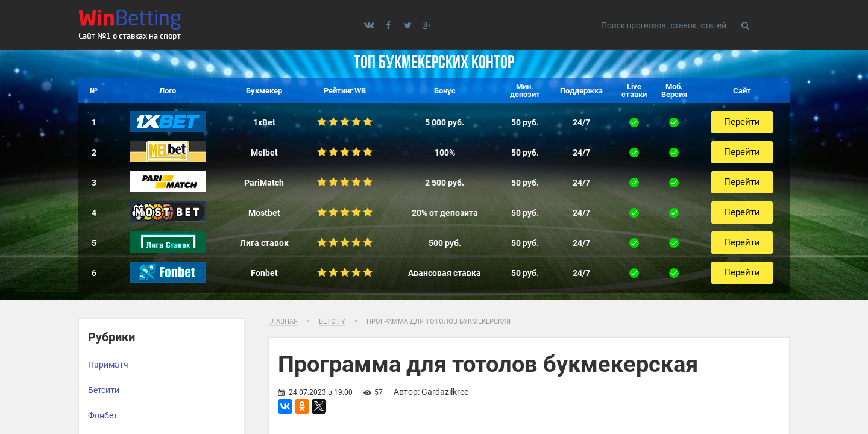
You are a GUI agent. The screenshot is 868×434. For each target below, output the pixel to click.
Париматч (108, 365)
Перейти (742, 122)
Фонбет (103, 415)
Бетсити (104, 390)
